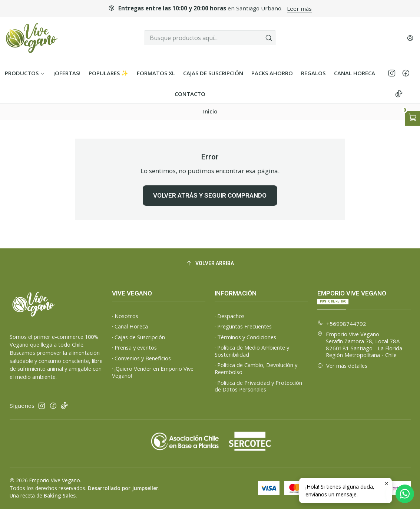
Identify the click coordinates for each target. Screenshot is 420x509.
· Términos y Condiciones (245, 337)
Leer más (299, 9)
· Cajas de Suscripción (138, 337)
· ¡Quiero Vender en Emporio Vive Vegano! (153, 372)
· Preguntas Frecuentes (243, 326)
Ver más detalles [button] (342, 366)
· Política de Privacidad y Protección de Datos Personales (258, 386)
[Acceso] (410, 38)
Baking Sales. (60, 495)
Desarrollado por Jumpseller (123, 488)
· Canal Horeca (130, 326)
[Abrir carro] (413, 118)
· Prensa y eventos (134, 347)
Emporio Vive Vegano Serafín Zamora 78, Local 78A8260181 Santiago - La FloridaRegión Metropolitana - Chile (360, 344)
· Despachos (230, 316)
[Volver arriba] (210, 263)
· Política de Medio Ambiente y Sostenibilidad (252, 351)
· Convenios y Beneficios (141, 358)
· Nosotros (125, 316)
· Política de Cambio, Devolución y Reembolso (256, 368)
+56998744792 (342, 324)
